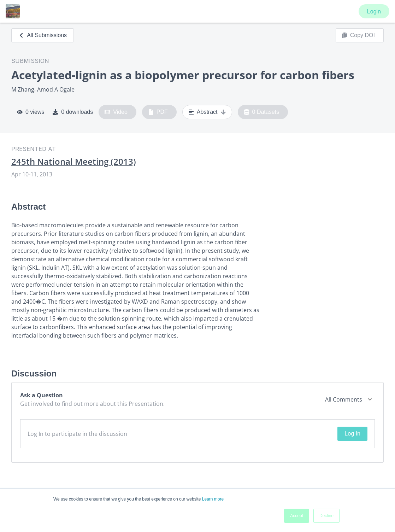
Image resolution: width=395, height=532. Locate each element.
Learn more (213, 499)
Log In (352, 434)
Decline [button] (326, 516)
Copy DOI (358, 35)
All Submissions (43, 35)
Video (116, 112)
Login (374, 11)
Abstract (207, 112)
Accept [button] (297, 516)
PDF (158, 112)
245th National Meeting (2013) (74, 162)
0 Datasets (262, 112)
